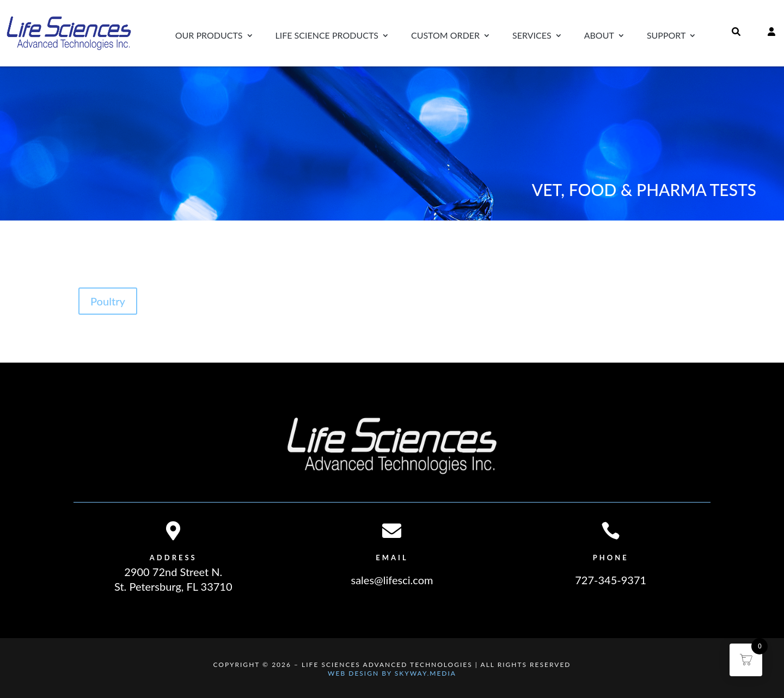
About (599, 36)
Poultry (108, 301)
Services (532, 36)
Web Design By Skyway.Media (392, 673)
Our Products (209, 36)
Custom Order (445, 36)
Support (666, 36)
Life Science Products (327, 36)
